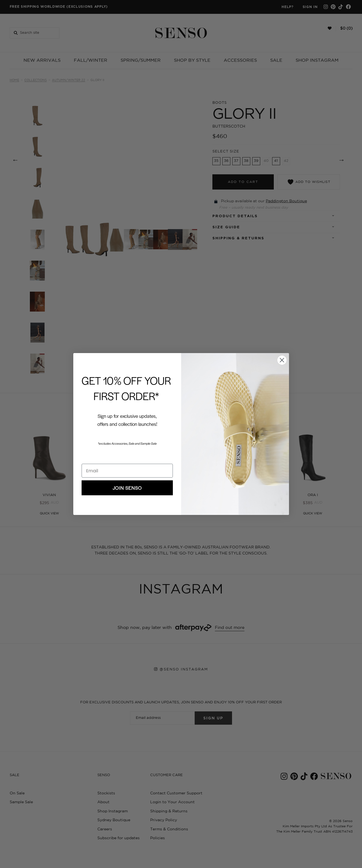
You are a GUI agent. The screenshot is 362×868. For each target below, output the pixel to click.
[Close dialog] (282, 360)
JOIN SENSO (127, 488)
